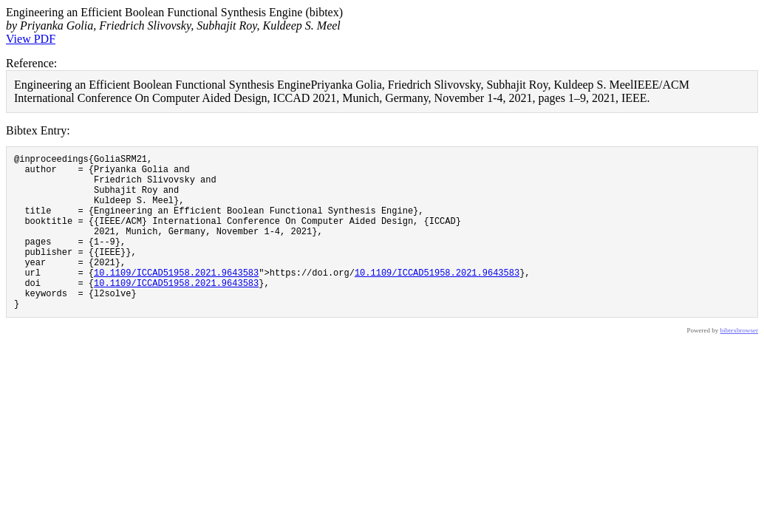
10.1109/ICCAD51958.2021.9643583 (176, 299)
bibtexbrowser (740, 364)
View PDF (31, 39)
